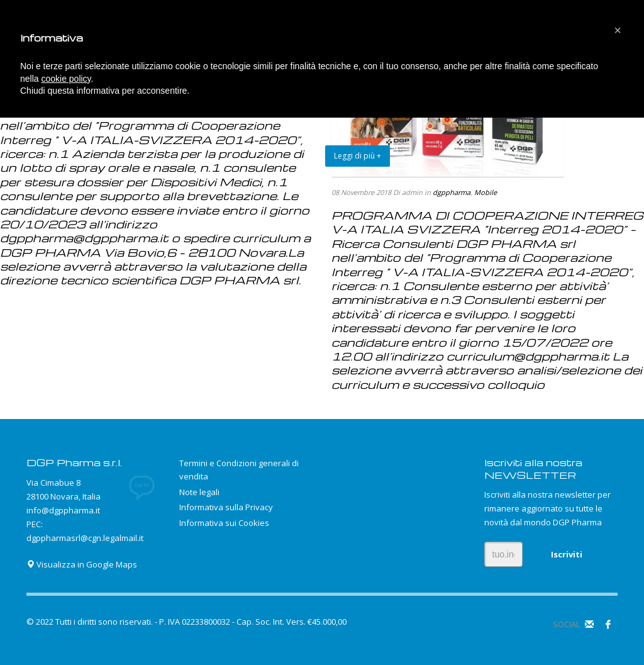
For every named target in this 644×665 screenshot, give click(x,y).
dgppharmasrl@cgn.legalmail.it (85, 538)
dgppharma (452, 192)
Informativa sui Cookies (224, 523)
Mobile (486, 192)
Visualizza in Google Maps (82, 564)
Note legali (199, 492)
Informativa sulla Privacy (226, 507)
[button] (618, 30)
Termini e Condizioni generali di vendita (239, 470)
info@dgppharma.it (63, 510)
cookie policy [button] (66, 79)
